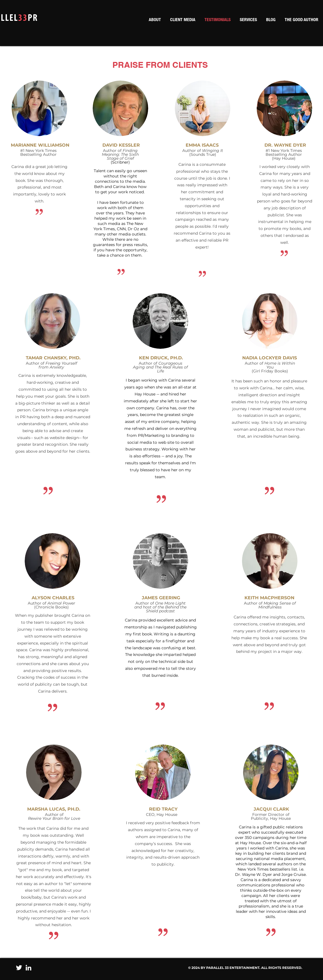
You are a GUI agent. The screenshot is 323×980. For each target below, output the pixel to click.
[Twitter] (19, 968)
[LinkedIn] (28, 968)
